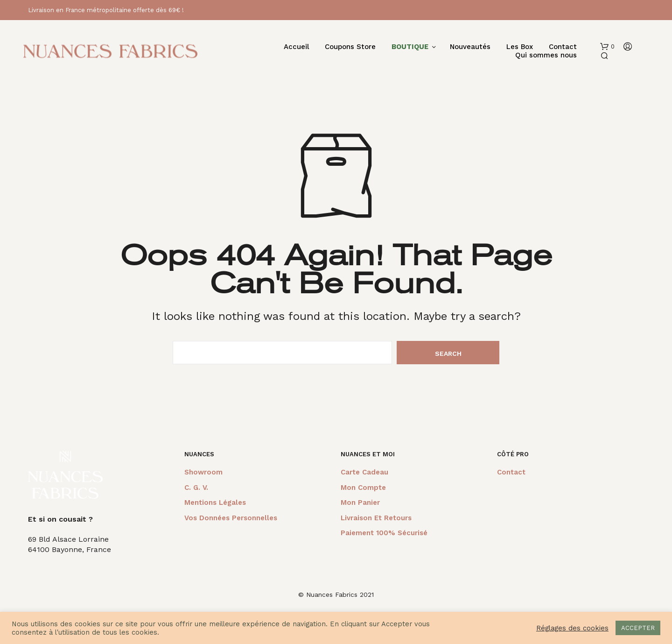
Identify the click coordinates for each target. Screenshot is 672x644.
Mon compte (363, 488)
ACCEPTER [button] (638, 628)
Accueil (296, 47)
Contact (563, 47)
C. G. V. (196, 488)
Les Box (520, 47)
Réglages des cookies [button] (572, 628)
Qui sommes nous (546, 55)
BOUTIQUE (410, 47)
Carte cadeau (364, 472)
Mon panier (360, 502)
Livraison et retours (376, 518)
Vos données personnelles (231, 518)
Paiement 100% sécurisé (384, 533)
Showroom (203, 472)
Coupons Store (350, 47)
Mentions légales (215, 502)
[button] (607, 47)
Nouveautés (470, 47)
